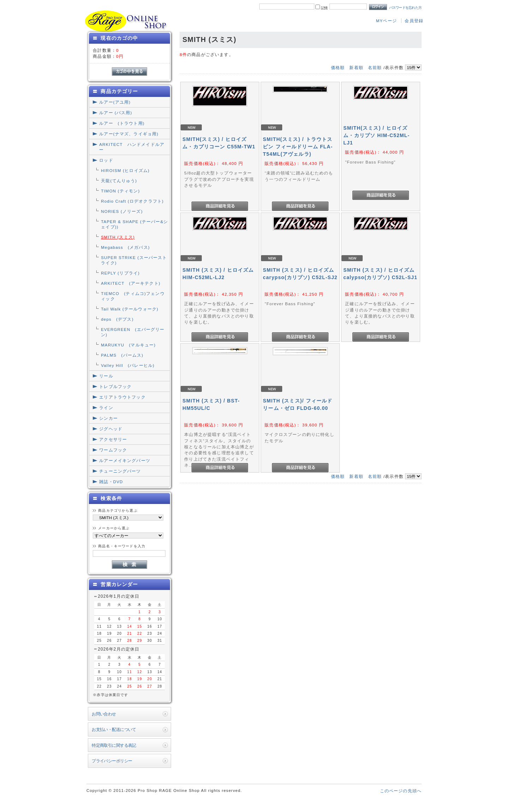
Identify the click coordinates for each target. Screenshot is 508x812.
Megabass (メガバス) (125, 247)
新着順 (356, 67)
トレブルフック (115, 386)
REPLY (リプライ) (120, 273)
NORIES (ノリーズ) (122, 211)
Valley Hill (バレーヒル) (128, 365)
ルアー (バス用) (116, 113)
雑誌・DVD (111, 482)
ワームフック (113, 450)
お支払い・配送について (114, 729)
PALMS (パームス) (122, 355)
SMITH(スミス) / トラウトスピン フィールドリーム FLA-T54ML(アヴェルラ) (298, 147)
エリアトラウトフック (122, 397)
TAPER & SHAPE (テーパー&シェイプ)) (134, 224)
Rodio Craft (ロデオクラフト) (132, 201)
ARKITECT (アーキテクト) (131, 283)
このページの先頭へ (401, 791)
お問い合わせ (104, 714)
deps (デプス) (117, 319)
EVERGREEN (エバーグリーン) (133, 332)
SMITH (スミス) (118, 237)
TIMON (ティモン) (120, 191)
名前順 (375, 67)
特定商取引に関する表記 (114, 745)
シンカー (108, 418)
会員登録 (414, 21)
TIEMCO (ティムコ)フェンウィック (133, 296)
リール (106, 376)
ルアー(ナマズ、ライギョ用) (129, 134)
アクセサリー (113, 439)
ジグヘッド (111, 429)
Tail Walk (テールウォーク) (130, 309)
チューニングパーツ (120, 471)
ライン (106, 408)
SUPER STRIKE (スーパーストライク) (134, 260)
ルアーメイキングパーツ (125, 460)
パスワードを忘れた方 (406, 8)
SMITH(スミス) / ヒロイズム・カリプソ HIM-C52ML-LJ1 (376, 135)
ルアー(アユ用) (115, 102)
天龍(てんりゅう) (119, 181)
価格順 (338, 67)
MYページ (386, 21)
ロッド (106, 160)
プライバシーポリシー (112, 761)
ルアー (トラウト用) (122, 123)
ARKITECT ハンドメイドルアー (132, 147)
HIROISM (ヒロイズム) (125, 170)
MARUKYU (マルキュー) (128, 345)
